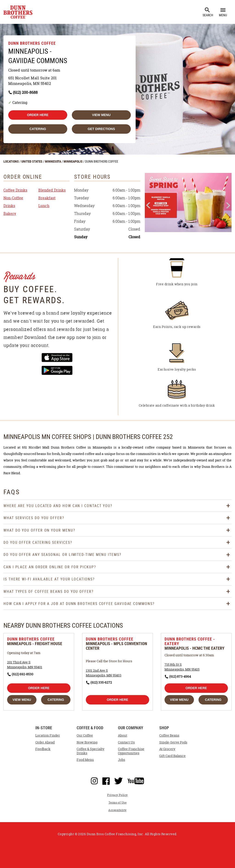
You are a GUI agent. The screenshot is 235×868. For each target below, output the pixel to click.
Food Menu (85, 760)
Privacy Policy (117, 795)
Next (228, 205)
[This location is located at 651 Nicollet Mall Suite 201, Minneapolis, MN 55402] (70, 81)
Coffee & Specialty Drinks (91, 751)
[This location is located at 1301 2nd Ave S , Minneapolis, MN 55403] (104, 673)
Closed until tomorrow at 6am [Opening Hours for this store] (34, 70)
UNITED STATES (32, 161)
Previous (149, 205)
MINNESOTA (53, 161)
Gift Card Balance (172, 756)
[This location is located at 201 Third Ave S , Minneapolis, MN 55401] (25, 665)
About (123, 735)
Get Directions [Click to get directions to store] (101, 129)
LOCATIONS (11, 161)
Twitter (119, 780)
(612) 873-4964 (180, 676)
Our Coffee (85, 735)
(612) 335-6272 (101, 682)
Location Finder (48, 735)
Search (208, 12)
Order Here (38, 115)
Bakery (10, 214)
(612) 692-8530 (22, 674)
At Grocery (167, 749)
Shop (164, 728)
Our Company (131, 728)
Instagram (94, 780)
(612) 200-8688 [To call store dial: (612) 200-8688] (25, 92)
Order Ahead (45, 742)
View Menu (101, 115)
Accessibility (117, 810)
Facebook (106, 780)
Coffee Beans (169, 735)
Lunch (44, 206)
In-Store (44, 728)
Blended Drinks (52, 190)
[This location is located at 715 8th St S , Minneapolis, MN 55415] (182, 667)
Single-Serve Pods (173, 742)
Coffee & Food (90, 728)
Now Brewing (87, 742)
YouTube (136, 780)
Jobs (122, 760)
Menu (223, 12)
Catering (38, 129)
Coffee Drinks (15, 190)
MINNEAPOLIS (73, 161)
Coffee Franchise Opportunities (131, 751)
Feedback (43, 749)
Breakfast (47, 198)
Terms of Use (118, 803)
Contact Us (126, 742)
